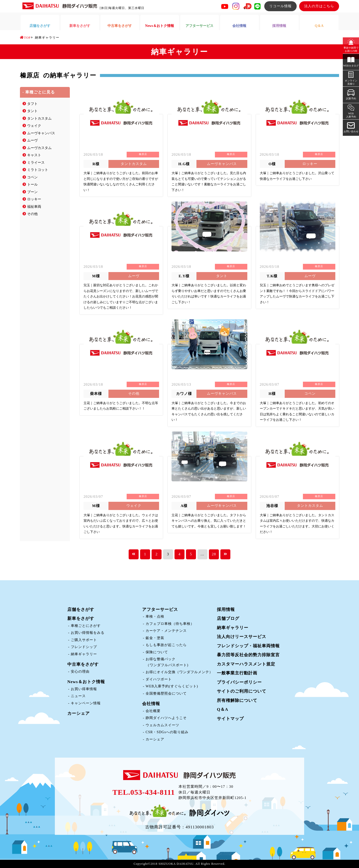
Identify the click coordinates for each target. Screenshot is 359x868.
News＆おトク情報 (86, 682)
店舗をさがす (81, 610)
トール (32, 184)
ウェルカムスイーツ (162, 725)
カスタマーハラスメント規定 (246, 664)
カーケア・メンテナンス (166, 631)
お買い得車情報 (84, 689)
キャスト (34, 155)
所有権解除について (237, 700)
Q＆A (223, 709)
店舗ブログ (228, 618)
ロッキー (34, 199)
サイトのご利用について (242, 691)
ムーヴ (32, 140)
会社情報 (151, 704)
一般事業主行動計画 (237, 673)
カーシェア (79, 713)
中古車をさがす (83, 664)
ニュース (78, 696)
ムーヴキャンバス (41, 133)
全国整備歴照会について (166, 693)
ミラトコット (38, 170)
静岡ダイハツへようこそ (166, 718)
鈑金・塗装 (155, 638)
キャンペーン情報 (86, 703)
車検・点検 (155, 616)
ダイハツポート (159, 679)
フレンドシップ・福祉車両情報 (248, 646)
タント (32, 111)
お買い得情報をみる (88, 633)
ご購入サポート (84, 640)
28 (214, 554)
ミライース (36, 163)
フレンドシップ (84, 647)
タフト (32, 104)
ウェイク (34, 126)
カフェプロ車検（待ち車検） (170, 624)
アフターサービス (160, 610)
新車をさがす (81, 618)
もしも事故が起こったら (166, 645)
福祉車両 (34, 207)
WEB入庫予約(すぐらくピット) (172, 686)
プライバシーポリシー (239, 682)
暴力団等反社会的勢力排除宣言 (248, 655)
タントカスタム (39, 118)
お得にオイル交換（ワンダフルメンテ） (179, 672)
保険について (157, 652)
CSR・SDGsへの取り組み (167, 732)
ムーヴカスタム (39, 148)
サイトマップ (230, 719)
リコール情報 (280, 6)
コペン (32, 177)
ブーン (32, 192)
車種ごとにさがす (86, 626)
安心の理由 (80, 672)
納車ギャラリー (84, 654)
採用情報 (226, 610)
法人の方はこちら (319, 6)
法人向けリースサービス (242, 637)
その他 (32, 214)
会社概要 (153, 711)
